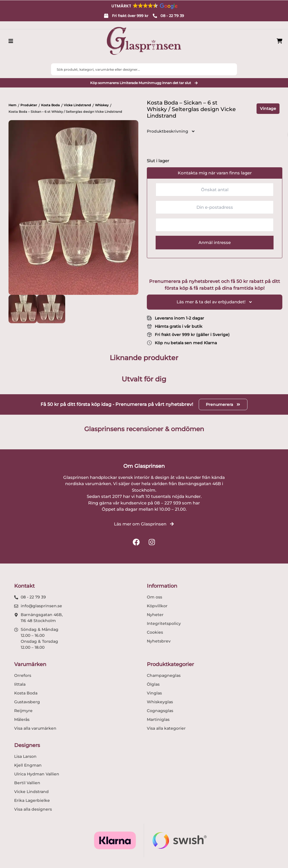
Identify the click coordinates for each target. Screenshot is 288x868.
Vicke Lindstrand (77, 105)
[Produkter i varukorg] (279, 41)
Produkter (29, 105)
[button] (144, 6)
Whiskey (102, 105)
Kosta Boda (50, 105)
